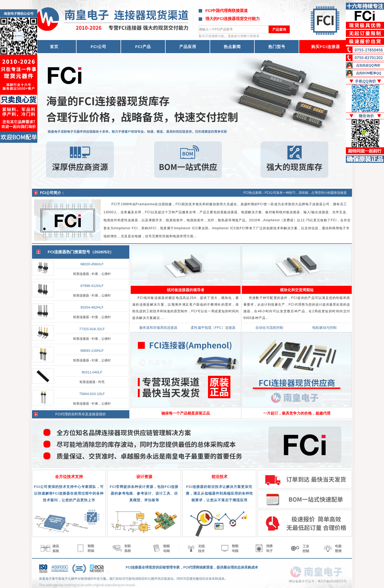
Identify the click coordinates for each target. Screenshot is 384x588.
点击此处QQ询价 (368, 65)
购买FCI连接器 (325, 47)
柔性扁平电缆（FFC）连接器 (213, 328)
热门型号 (277, 47)
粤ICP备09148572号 (332, 581)
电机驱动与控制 (324, 328)
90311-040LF (92, 372)
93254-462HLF (92, 307)
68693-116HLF (92, 351)
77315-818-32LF (92, 329)
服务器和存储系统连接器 (158, 328)
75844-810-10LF (92, 394)
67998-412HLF (92, 286)
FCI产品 (143, 47)
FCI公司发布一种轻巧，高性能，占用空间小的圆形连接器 (306, 193)
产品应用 (188, 47)
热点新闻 (232, 47)
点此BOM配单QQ (369, 73)
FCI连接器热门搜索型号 (69, 252)
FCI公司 (99, 47)
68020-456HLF (92, 264)
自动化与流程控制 (269, 328)
